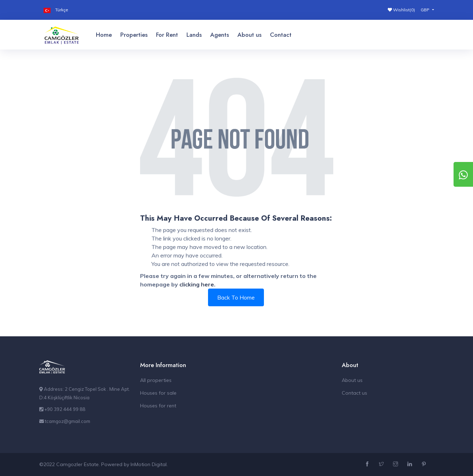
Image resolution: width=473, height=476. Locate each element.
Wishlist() (401, 10)
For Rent (167, 35)
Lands (194, 35)
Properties (134, 35)
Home (104, 35)
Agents (220, 35)
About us (249, 35)
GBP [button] (426, 10)
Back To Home (236, 297)
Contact (281, 35)
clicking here (197, 284)
